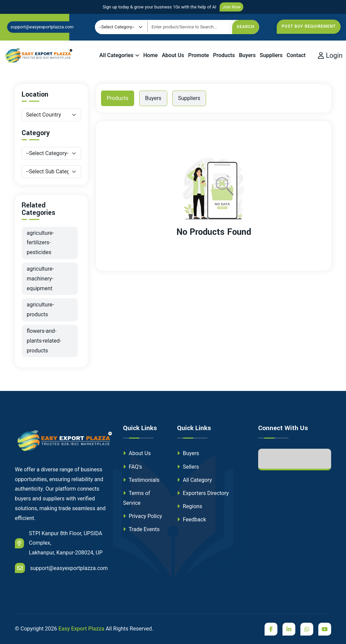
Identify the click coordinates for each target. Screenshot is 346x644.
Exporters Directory (203, 493)
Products (224, 55)
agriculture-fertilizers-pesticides (40, 243)
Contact (296, 55)
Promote (199, 55)
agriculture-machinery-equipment (40, 279)
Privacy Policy (142, 516)
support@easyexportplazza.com (42, 27)
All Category (194, 480)
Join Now (232, 7)
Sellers (188, 467)
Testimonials (141, 480)
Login (330, 55)
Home (151, 55)
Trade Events (141, 529)
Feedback (192, 519)
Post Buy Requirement (309, 26)
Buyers (247, 55)
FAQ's (132, 467)
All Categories (116, 55)
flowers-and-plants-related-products (44, 341)
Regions (190, 506)
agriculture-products (40, 309)
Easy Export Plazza (81, 629)
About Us (173, 55)
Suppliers (271, 55)
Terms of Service (137, 498)
